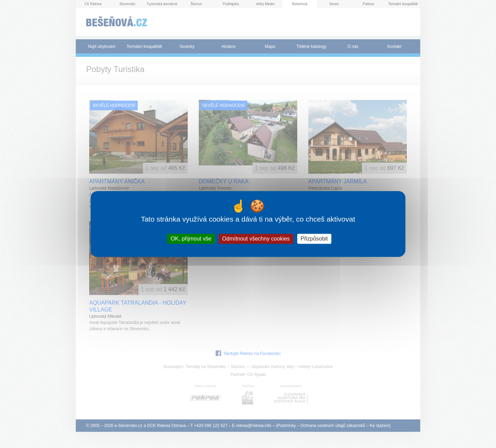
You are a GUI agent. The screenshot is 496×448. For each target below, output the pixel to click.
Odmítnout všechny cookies (256, 239)
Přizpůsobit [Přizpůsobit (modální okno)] (314, 239)
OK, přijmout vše (191, 239)
